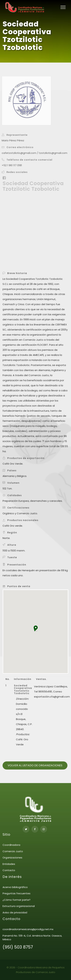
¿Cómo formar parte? (16, 900)
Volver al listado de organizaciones (35, 765)
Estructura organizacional (19, 906)
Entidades (9, 864)
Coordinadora (11, 845)
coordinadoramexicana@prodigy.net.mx (28, 929)
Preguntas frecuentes (16, 893)
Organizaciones (12, 858)
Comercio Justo (13, 851)
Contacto (9, 870)
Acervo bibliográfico (15, 887)
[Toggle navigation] (63, 7)
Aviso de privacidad (15, 912)
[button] (35, 628)
